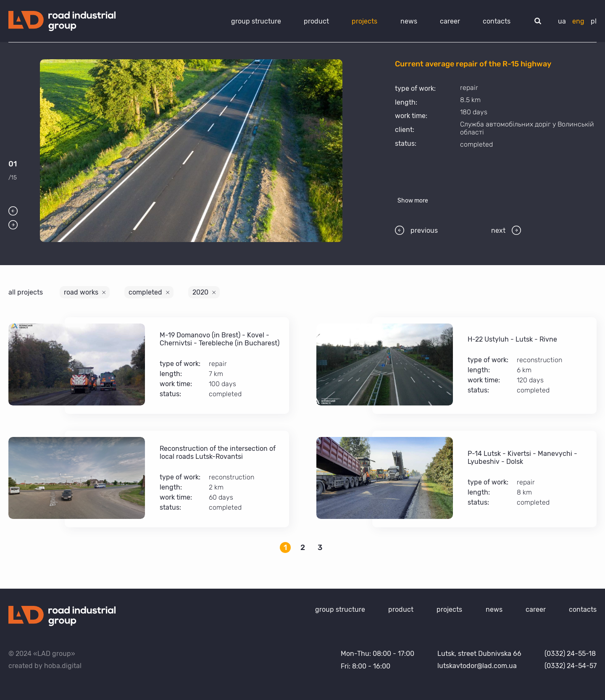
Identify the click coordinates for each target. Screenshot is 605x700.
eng (578, 21)
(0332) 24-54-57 (571, 666)
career (450, 21)
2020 (200, 292)
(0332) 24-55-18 (570, 654)
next (506, 230)
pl (594, 21)
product (316, 21)
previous (416, 230)
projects (364, 21)
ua (562, 21)
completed (145, 292)
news (409, 21)
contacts (497, 21)
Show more (413, 201)
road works (81, 292)
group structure (256, 21)
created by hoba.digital (45, 666)
